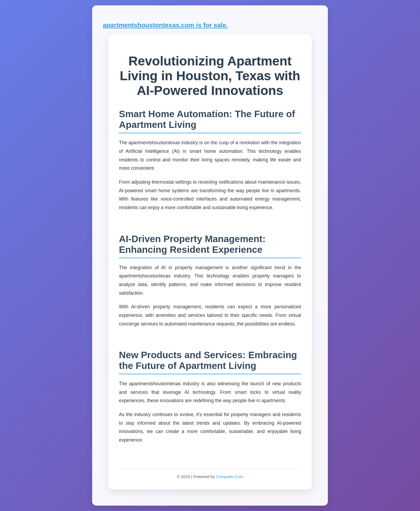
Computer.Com (230, 477)
